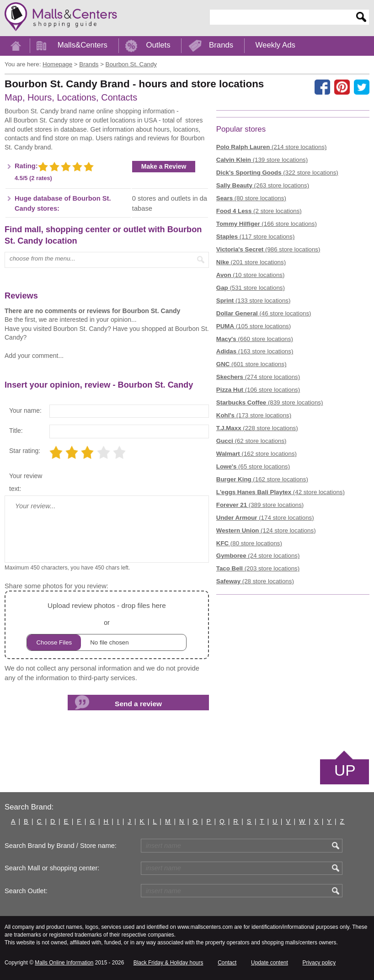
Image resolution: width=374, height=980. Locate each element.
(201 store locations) (251, 262)
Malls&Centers (83, 45)
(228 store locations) (257, 428)
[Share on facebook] (322, 87)
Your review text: (26, 482)
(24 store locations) (258, 556)
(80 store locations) (251, 198)
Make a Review (164, 166)
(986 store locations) (268, 249)
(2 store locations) (259, 211)
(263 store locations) (263, 185)
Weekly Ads (275, 45)
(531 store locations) (251, 288)
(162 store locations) (256, 454)
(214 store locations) (272, 147)
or (107, 625)
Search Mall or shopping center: (52, 868)
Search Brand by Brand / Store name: (61, 846)
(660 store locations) (255, 339)
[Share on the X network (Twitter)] (362, 87)
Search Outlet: (26, 891)
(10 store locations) (251, 275)
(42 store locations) (280, 492)
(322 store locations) (277, 173)
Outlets (158, 45)
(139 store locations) (262, 160)
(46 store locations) (264, 313)
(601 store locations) (251, 364)
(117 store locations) (255, 237)
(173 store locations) (254, 415)
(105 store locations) (254, 326)
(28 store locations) (255, 581)
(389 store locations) (260, 505)
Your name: (25, 410)
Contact (227, 963)
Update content (270, 963)
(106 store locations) (258, 390)
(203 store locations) (258, 568)
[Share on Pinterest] (342, 87)
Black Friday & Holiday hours (168, 963)
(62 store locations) (251, 441)
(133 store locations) (254, 301)
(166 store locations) (267, 224)
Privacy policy (319, 963)
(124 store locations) (266, 530)
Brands (221, 45)
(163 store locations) (255, 351)
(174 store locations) (265, 518)
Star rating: (25, 451)
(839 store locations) (270, 402)
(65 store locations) (253, 466)
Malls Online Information (64, 963)
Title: (16, 431)
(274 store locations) (258, 377)
